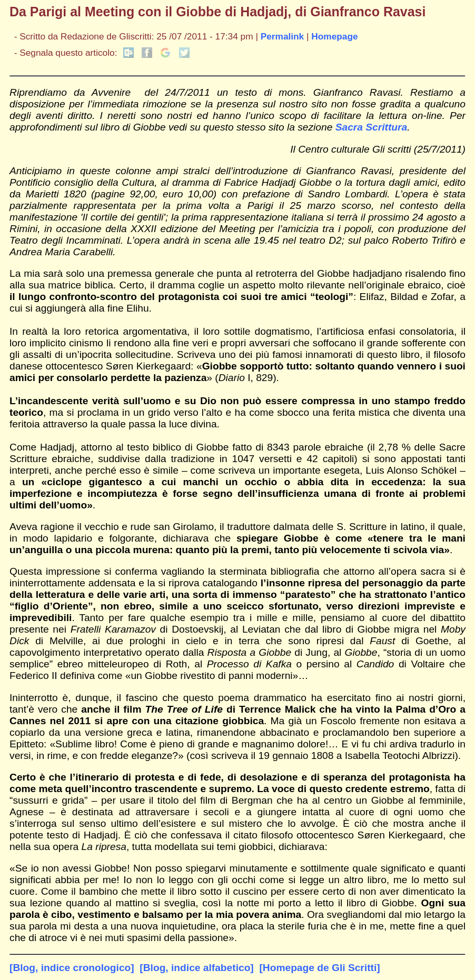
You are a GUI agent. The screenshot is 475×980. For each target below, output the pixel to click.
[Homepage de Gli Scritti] (319, 968)
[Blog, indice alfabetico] (196, 968)
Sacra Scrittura (372, 127)
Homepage (334, 36)
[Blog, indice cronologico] (72, 968)
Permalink (283, 36)
